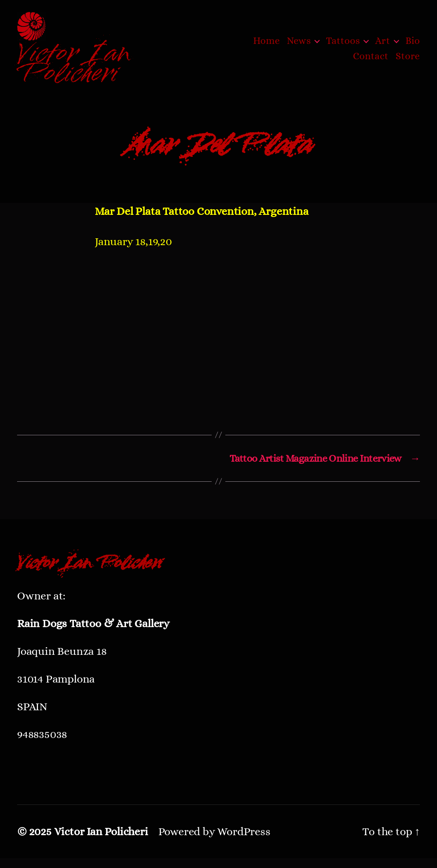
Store (408, 61)
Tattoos (343, 46)
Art (382, 46)
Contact (371, 61)
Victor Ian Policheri (101, 841)
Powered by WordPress (214, 841)
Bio (413, 46)
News (299, 46)
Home (267, 46)
